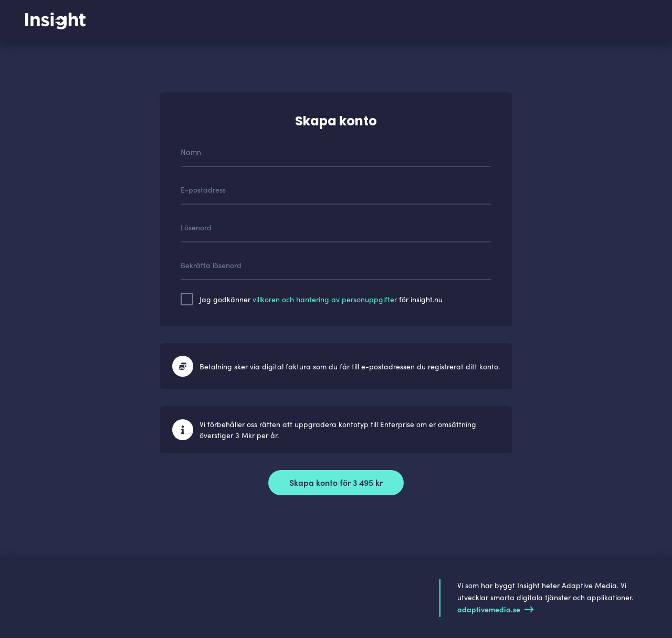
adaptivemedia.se (495, 609)
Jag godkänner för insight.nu (321, 299)
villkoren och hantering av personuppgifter (325, 299)
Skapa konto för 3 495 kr (336, 482)
